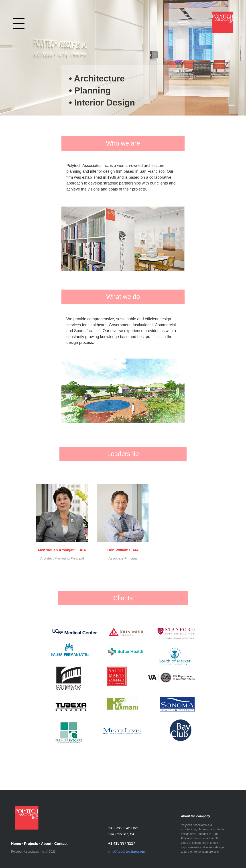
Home (16, 844)
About (46, 844)
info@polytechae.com (127, 851)
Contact (61, 844)
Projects (31, 844)
